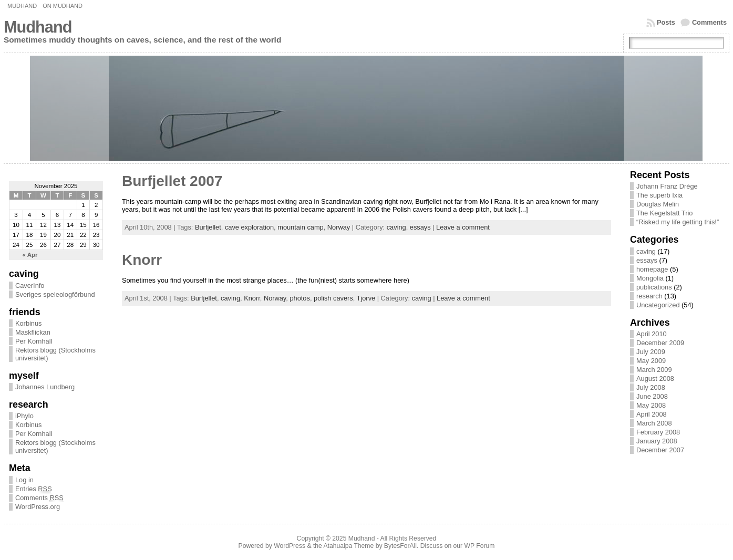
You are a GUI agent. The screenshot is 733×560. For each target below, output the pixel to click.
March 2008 (654, 423)
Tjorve (366, 298)
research (649, 296)
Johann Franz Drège (667, 186)
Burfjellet (208, 227)
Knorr (142, 260)
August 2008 (655, 378)
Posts (666, 22)
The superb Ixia (659, 195)
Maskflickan (33, 332)
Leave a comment (463, 227)
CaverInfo (30, 286)
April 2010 (652, 334)
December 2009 (660, 343)
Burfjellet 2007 (172, 181)
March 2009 (654, 370)
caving (396, 227)
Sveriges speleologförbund (55, 294)
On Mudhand (63, 6)
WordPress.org (38, 507)
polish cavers (333, 298)
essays (420, 227)
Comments (709, 22)
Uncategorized (658, 305)
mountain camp (301, 227)
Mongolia (650, 278)
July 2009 (651, 352)
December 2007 (660, 450)
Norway (339, 227)
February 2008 (658, 432)
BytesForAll (400, 546)
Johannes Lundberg (45, 387)
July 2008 (651, 387)
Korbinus (29, 323)
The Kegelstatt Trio (664, 213)
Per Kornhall (34, 341)
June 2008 (652, 396)
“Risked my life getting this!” (678, 222)
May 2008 (651, 405)
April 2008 (652, 414)
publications (654, 287)
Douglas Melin (658, 204)
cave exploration (249, 227)
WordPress (290, 546)
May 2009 (651, 361)
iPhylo (24, 416)
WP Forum (480, 546)
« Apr (30, 255)
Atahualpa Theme (349, 546)
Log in (24, 480)
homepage (652, 269)
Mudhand (22, 6)
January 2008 (657, 441)
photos (300, 298)
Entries (34, 489)
